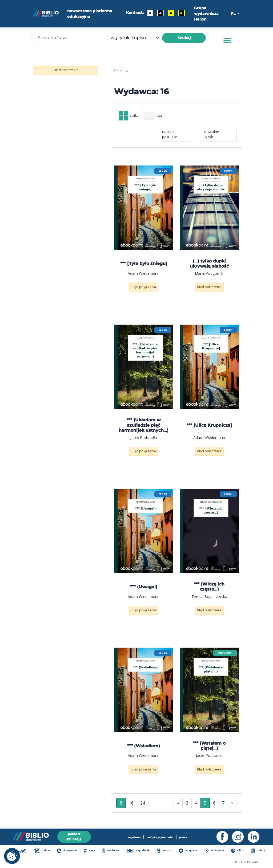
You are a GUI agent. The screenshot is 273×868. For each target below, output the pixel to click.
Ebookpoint (68, 851)
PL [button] (234, 14)
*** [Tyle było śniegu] (144, 265)
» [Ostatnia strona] (232, 804)
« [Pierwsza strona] (178, 804)
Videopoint (216, 851)
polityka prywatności (160, 836)
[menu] (144, 209)
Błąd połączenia (66, 70)
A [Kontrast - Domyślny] (149, 13)
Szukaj (184, 38)
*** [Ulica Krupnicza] (209, 426)
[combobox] (138, 38)
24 (143, 804)
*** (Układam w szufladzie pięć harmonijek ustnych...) (144, 426)
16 (131, 804)
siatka (130, 116)
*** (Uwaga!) (144, 588)
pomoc (185, 836)
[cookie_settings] (12, 856)
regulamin (132, 836)
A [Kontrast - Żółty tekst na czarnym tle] (180, 13)
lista (156, 117)
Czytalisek (139, 851)
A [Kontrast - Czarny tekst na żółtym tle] (170, 13)
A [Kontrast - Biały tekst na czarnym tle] (159, 13)
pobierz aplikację (74, 836)
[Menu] (227, 41)
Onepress (190, 851)
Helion (43, 851)
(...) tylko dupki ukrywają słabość (209, 265)
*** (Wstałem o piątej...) (209, 747)
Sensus (166, 851)
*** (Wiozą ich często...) (209, 588)
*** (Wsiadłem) (144, 747)
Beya (91, 851)
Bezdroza (112, 851)
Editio (239, 851)
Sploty (259, 851)
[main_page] (116, 71)
